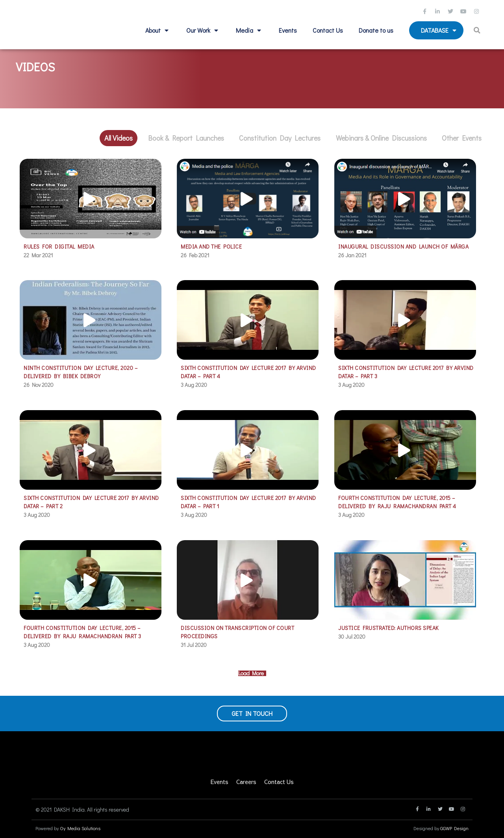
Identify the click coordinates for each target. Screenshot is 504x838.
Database (440, 30)
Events (288, 30)
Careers (246, 782)
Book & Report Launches (186, 138)
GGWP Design (454, 828)
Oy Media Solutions (80, 828)
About (158, 30)
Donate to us (376, 30)
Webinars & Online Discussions (381, 138)
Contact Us (328, 30)
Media (249, 30)
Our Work (203, 30)
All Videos (119, 138)
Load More (252, 673)
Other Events (462, 138)
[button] (478, 30)
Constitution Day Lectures (280, 138)
